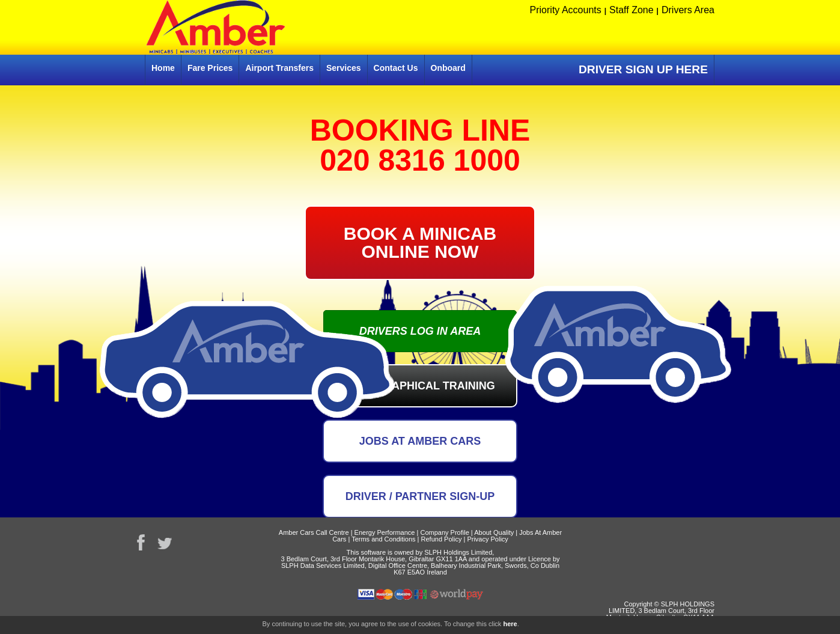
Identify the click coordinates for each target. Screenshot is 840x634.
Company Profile (444, 532)
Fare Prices (210, 68)
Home (163, 68)
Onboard (448, 68)
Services (344, 68)
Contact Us (396, 68)
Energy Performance (385, 532)
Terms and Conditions (383, 539)
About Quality (494, 532)
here (510, 624)
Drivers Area (688, 10)
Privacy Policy (487, 539)
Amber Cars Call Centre (314, 532)
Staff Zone (632, 10)
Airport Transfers (279, 68)
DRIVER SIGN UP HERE (643, 69)
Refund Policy (442, 539)
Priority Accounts (566, 10)
